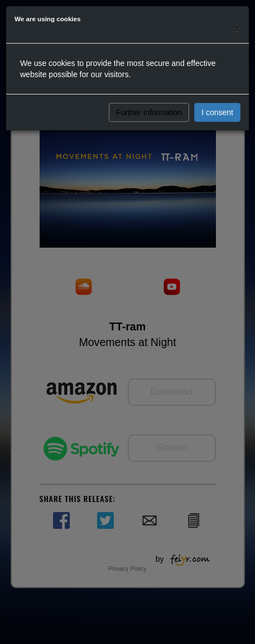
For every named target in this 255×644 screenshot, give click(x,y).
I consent (217, 112)
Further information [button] (149, 112)
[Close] (237, 29)
